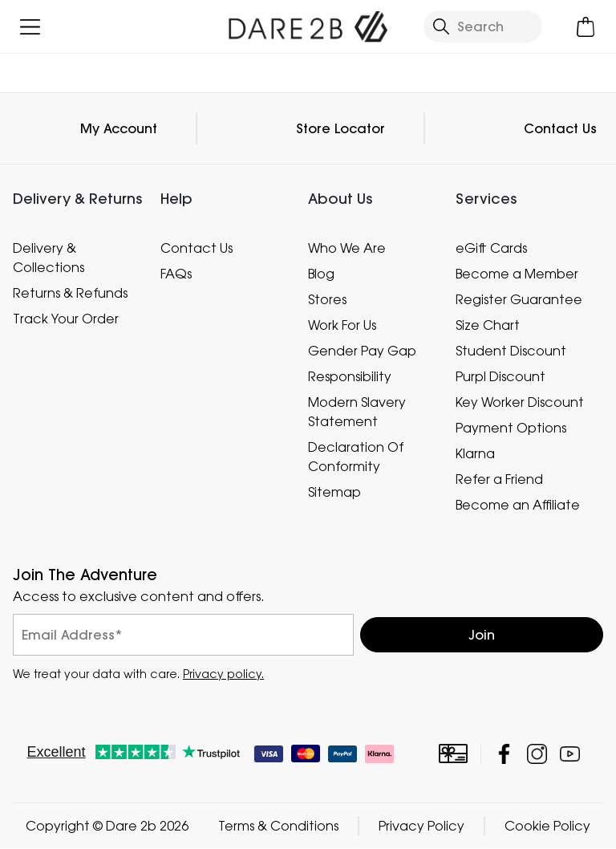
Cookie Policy (547, 827)
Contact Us (560, 128)
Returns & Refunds (70, 293)
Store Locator (340, 128)
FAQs (176, 274)
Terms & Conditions (278, 827)
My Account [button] (119, 128)
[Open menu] (30, 27)
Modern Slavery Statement (357, 412)
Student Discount (511, 351)
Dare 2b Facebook (504, 755)
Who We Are (347, 248)
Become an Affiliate (518, 505)
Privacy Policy (421, 827)
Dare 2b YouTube (570, 755)
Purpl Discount (500, 376)
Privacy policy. (223, 674)
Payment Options (511, 428)
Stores (327, 299)
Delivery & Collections (49, 258)
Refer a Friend (499, 479)
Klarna (475, 453)
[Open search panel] (483, 26)
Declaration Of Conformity (356, 457)
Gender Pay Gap (362, 351)
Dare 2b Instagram (537, 755)
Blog (321, 274)
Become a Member (517, 274)
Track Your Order (66, 319)
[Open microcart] (586, 27)
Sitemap (334, 492)
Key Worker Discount (520, 402)
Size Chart (488, 325)
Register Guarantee (519, 299)
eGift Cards (491, 248)
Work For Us (342, 325)
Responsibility (350, 376)
